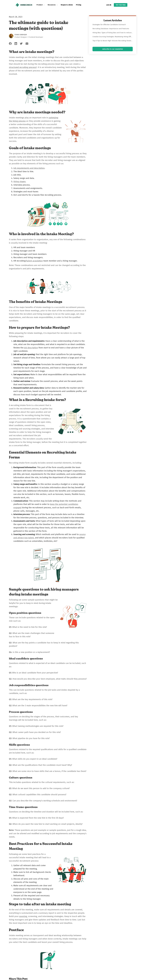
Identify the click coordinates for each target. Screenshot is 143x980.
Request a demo (67, 5)
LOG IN (109, 5)
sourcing (23, 916)
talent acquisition (35, 261)
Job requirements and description (29, 168)
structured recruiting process (22, 67)
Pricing (79, 5)
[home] (24, 5)
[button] (41, 5)
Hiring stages (19, 182)
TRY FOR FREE (121, 5)
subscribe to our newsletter (113, 49)
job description (31, 348)
